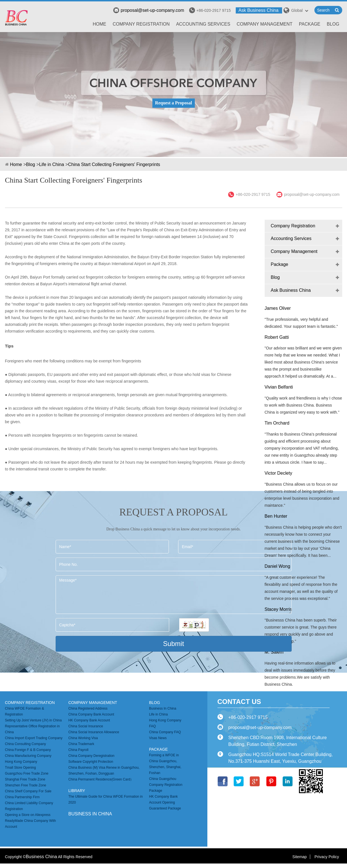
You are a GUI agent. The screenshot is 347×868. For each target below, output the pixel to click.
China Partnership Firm (22, 797)
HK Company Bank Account (89, 720)
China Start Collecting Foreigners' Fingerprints (114, 164)
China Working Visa (83, 738)
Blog (333, 24)
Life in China (52, 164)
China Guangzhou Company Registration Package (166, 785)
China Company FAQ (165, 732)
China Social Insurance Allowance (94, 732)
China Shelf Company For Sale (28, 791)
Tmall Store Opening (21, 768)
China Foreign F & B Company (28, 750)
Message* (174, 595)
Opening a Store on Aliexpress (28, 815)
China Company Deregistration (91, 756)
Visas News (158, 738)
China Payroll (78, 750)
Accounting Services (203, 24)
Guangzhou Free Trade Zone (27, 773)
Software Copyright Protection (91, 762)
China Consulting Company (26, 744)
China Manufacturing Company (28, 756)
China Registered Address (88, 708)
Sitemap (300, 857)
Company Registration (141, 24)
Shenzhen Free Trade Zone (26, 785)
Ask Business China (258, 10)
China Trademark (81, 744)
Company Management (265, 24)
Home (99, 24)
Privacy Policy (327, 857)
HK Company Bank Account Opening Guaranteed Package (165, 802)
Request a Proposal (173, 103)
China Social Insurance (86, 726)
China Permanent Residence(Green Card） (101, 779)
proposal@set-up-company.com (149, 10)
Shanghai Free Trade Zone (25, 779)
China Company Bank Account (91, 714)
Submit (173, 644)
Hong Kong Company (21, 762)
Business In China (163, 708)
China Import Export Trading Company (34, 738)
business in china (90, 814)
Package (310, 24)
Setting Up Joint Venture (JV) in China (33, 720)
